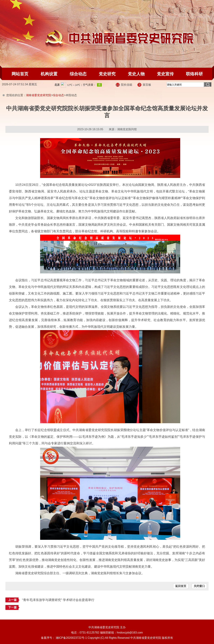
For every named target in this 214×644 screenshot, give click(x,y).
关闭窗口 (199, 586)
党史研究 (107, 74)
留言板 (147, 85)
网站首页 (20, 74)
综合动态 (78, 74)
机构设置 (49, 74)
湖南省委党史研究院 (39, 95)
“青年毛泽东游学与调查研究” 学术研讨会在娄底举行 (58, 600)
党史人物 (136, 74)
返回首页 (181, 586)
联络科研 (194, 74)
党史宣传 (165, 74)
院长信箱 (127, 85)
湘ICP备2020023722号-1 (71, 638)
